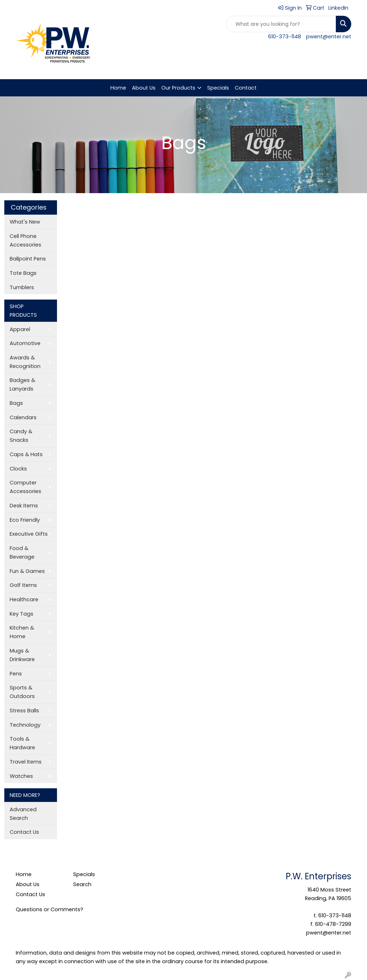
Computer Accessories (25, 487)
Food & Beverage (22, 553)
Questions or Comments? (49, 909)
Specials (218, 88)
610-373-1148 (285, 37)
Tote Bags (23, 273)
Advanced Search (23, 814)
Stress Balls (24, 711)
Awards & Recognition (25, 362)
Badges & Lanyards (22, 384)
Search (82, 884)
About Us (144, 88)
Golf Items (23, 585)
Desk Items (24, 506)
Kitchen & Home (22, 632)
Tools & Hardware (22, 743)
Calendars (23, 417)
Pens (16, 674)
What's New (25, 222)
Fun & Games (27, 571)
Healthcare (24, 599)
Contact (246, 88)
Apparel (20, 329)
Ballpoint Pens (28, 259)
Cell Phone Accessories (25, 240)
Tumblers (22, 287)
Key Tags (22, 614)
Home (118, 88)
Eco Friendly (25, 520)
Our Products (178, 88)
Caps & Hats (26, 454)
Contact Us (24, 832)
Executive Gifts (29, 534)
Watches (21, 776)
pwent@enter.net (329, 37)
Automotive (25, 343)
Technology (25, 725)
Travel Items (26, 762)
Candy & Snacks (21, 436)
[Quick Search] (281, 24)
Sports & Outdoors (22, 692)
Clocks (18, 469)
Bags (16, 403)
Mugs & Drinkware (22, 655)
